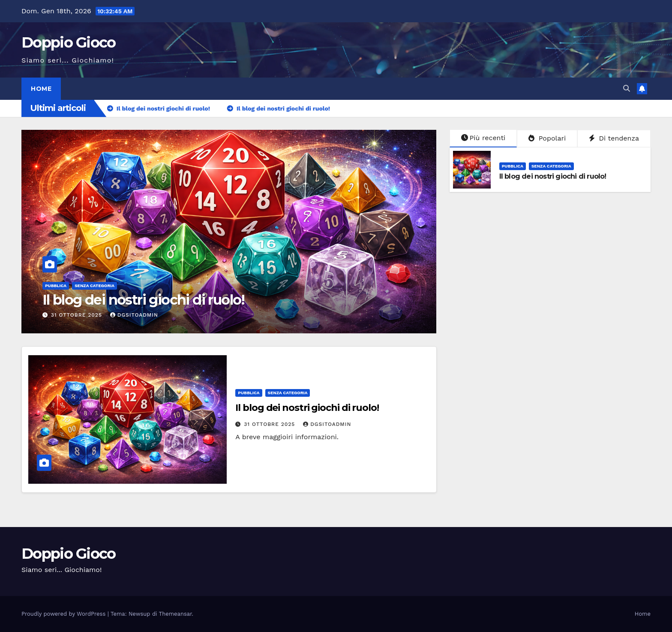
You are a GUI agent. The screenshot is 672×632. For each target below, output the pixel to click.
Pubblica (56, 286)
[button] (627, 88)
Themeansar (175, 614)
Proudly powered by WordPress (64, 614)
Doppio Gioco (69, 42)
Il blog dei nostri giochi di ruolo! (144, 300)
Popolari (547, 138)
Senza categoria (94, 286)
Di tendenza (614, 138)
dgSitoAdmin (134, 315)
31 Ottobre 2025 (78, 315)
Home (41, 89)
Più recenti (483, 138)
